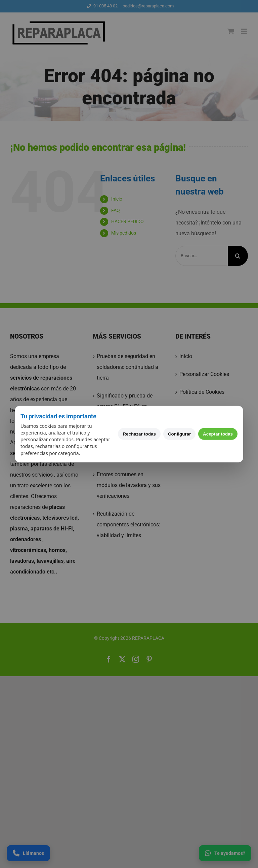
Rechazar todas (139, 434)
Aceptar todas (218, 434)
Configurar (179, 434)
